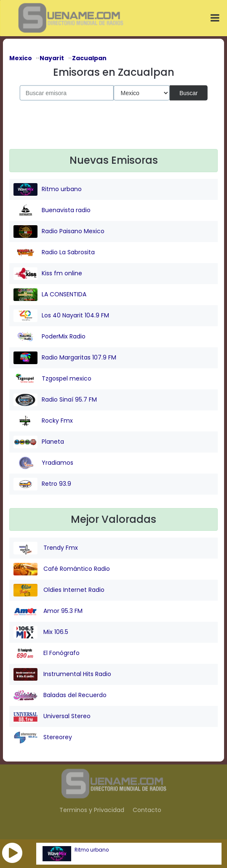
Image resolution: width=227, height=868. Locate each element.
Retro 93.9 (42, 484)
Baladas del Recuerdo (60, 695)
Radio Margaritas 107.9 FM (65, 358)
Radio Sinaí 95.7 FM (55, 400)
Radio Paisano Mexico (59, 232)
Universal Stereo (52, 716)
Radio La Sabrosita (54, 253)
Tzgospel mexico (52, 379)
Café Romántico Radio (62, 569)
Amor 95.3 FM (48, 611)
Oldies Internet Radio (59, 590)
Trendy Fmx (46, 548)
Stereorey (43, 738)
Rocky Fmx (43, 421)
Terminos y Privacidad (92, 810)
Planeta (39, 442)
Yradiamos (43, 463)
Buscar (189, 93)
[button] (12, 853)
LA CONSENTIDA (50, 295)
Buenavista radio (52, 210)
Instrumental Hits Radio (62, 674)
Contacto (147, 810)
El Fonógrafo (47, 653)
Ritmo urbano (92, 850)
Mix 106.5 (41, 632)
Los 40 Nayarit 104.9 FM (61, 316)
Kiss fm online (48, 274)
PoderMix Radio (49, 337)
